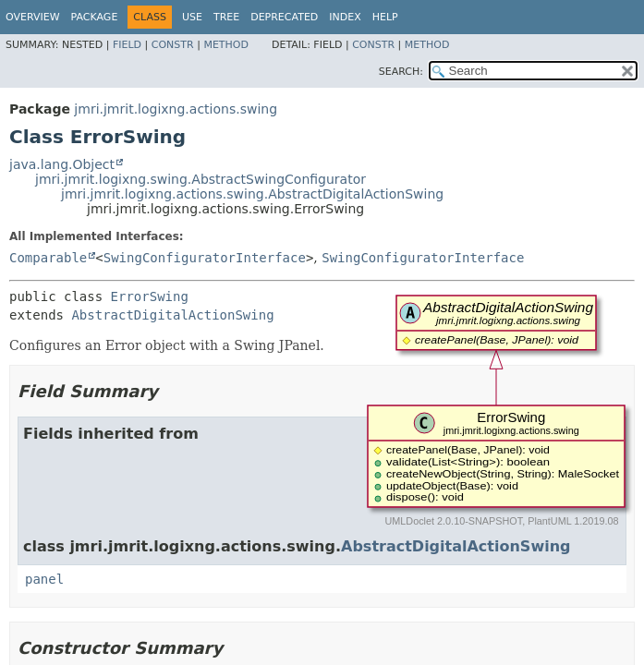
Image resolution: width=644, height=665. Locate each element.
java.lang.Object (62, 164)
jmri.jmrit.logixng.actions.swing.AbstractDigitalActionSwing (252, 194)
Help (385, 17)
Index (345, 17)
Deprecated (284, 17)
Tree (226, 17)
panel (44, 579)
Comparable (48, 258)
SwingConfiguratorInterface (205, 258)
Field (127, 45)
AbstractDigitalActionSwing (172, 315)
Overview (33, 17)
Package (95, 17)
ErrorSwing (150, 296)
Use (192, 17)
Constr (173, 45)
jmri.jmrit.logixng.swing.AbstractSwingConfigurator (200, 179)
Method (226, 45)
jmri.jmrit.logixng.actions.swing (176, 109)
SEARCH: (401, 72)
